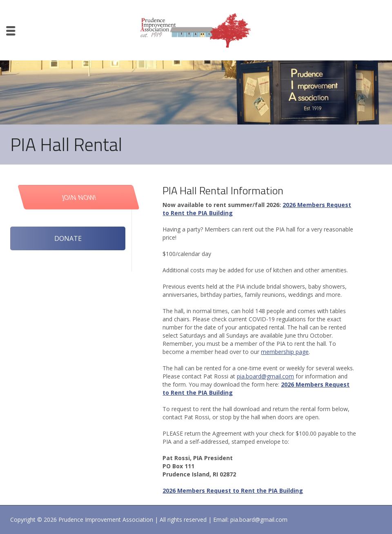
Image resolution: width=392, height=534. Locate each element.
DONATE (68, 238)
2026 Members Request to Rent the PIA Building (233, 491)
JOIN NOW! (101, 197)
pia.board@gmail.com (265, 376)
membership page (285, 352)
